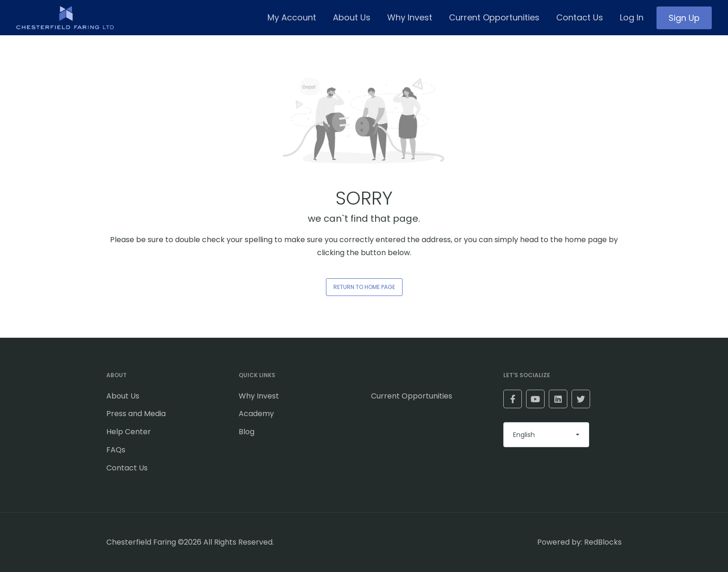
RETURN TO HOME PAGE (364, 287)
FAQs (116, 450)
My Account (292, 17)
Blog (247, 432)
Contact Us (580, 17)
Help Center (129, 432)
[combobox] (546, 435)
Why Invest (410, 17)
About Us (352, 17)
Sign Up (684, 18)
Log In (632, 17)
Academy (256, 414)
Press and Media (136, 414)
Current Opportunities (494, 17)
